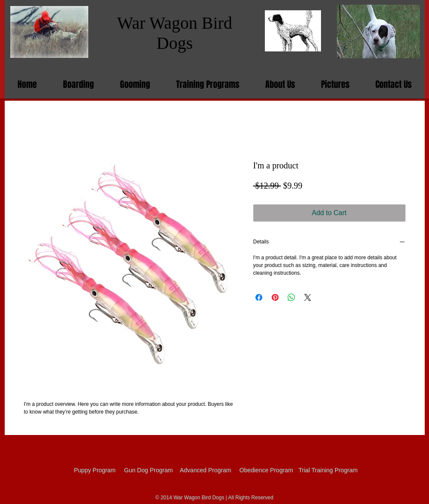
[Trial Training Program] (329, 470)
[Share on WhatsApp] (291, 297)
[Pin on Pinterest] (275, 297)
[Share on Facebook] (259, 297)
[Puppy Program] (102, 470)
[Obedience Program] (266, 470)
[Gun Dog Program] (150, 470)
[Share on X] (308, 297)
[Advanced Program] (206, 470)
